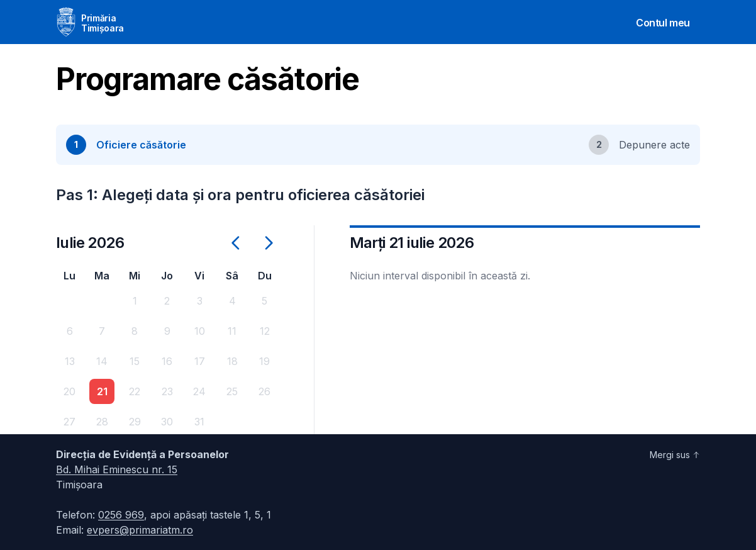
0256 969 (121, 515)
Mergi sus (675, 455)
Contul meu (663, 23)
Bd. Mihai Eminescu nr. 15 (117, 469)
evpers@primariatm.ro (140, 530)
